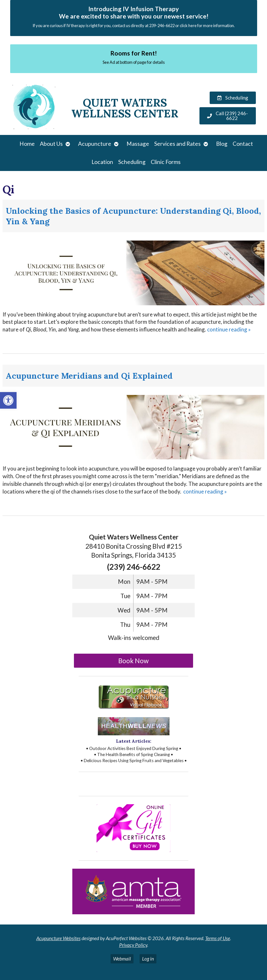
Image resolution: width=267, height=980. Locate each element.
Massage (138, 144)
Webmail (122, 959)
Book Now (133, 661)
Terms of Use (218, 938)
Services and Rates (177, 144)
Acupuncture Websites (58, 938)
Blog (222, 144)
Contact (243, 144)
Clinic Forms (166, 162)
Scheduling (132, 162)
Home (27, 144)
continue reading (229, 329)
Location (102, 162)
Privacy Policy (133, 945)
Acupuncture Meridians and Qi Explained (89, 376)
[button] (8, 400)
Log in (148, 959)
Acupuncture (95, 144)
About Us (51, 144)
